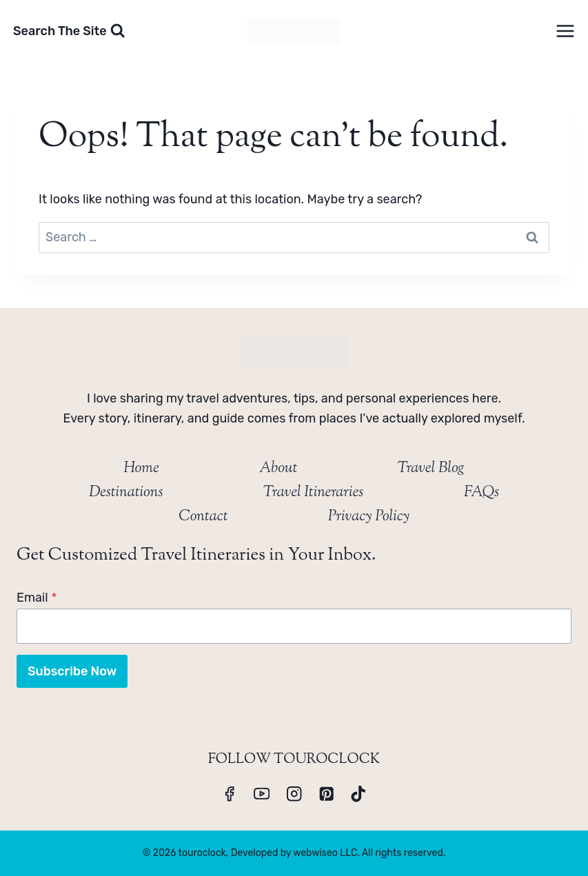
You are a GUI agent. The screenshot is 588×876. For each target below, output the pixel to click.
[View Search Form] (69, 31)
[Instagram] (294, 794)
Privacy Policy (369, 517)
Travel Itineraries (314, 493)
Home (141, 469)
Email (37, 598)
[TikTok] (359, 794)
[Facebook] (230, 794)
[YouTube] (262, 794)
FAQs (481, 493)
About (278, 469)
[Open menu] (565, 31)
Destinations (126, 493)
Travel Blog (430, 469)
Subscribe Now (72, 671)
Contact (203, 517)
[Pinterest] (326, 794)
